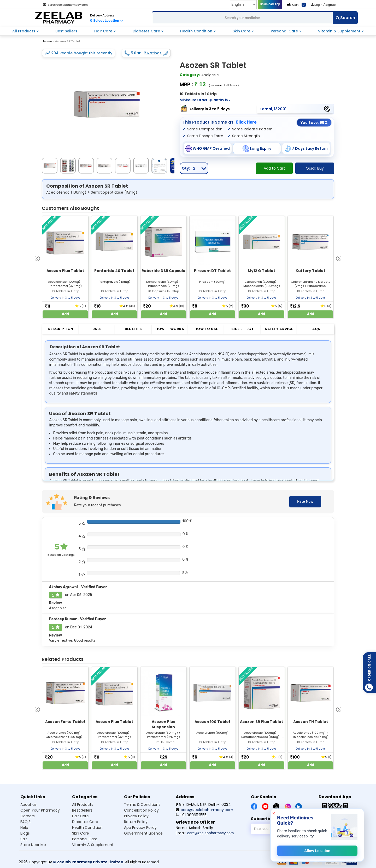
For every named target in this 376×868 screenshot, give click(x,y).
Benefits (133, 329)
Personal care (85, 839)
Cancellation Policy (141, 810)
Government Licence (143, 833)
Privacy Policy (136, 816)
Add (66, 314)
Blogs (25, 833)
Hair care (80, 816)
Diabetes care (85, 822)
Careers (28, 816)
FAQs (315, 329)
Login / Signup (324, 5)
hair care (104, 31)
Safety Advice (279, 329)
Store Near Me (33, 845)
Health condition (87, 828)
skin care (242, 31)
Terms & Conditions (142, 805)
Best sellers (82, 810)
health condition (197, 31)
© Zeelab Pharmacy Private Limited (88, 862)
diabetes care (147, 31)
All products (83, 805)
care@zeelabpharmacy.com (65, 5)
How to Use (206, 329)
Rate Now (305, 502)
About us (28, 805)
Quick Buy (315, 168)
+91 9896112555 (191, 815)
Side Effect (243, 329)
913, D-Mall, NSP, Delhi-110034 (203, 805)
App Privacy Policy (140, 828)
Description (61, 329)
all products (24, 31)
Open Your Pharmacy (40, 810)
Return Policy (136, 822)
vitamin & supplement (340, 31)
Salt (24, 839)
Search (345, 18)
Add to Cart (274, 168)
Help (24, 828)
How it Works (170, 329)
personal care (285, 31)
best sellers (66, 31)
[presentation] (37, 258)
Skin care (81, 833)
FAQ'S (25, 822)
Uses (97, 329)
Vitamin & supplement (93, 845)
